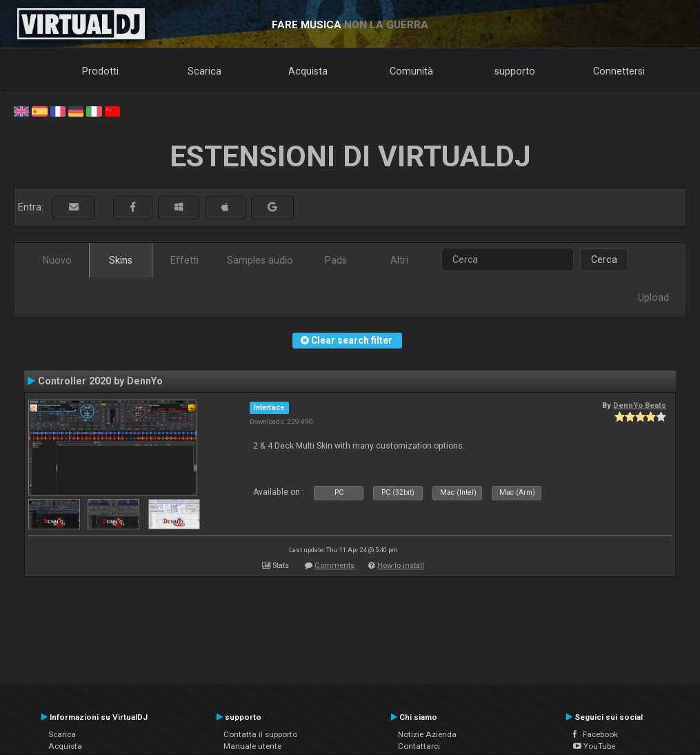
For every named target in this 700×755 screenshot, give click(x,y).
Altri (399, 260)
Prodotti (100, 71)
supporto (515, 71)
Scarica (204, 71)
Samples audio (260, 260)
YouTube (594, 746)
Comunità (411, 71)
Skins (121, 260)
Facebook (596, 734)
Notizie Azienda (427, 734)
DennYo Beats (640, 405)
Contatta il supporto (260, 734)
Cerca (604, 259)
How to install (401, 566)
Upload (653, 297)
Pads (336, 260)
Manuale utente (252, 746)
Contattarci (419, 746)
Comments (334, 566)
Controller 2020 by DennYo (100, 381)
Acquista (308, 71)
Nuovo (57, 260)
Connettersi (619, 71)
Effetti (184, 260)
